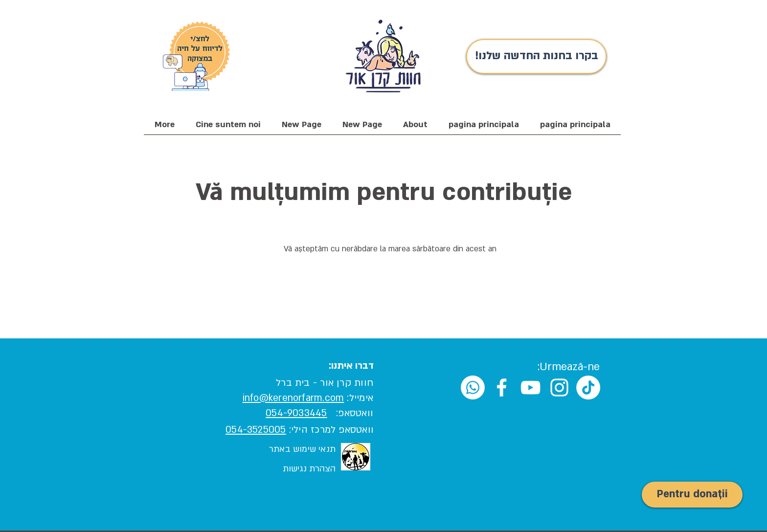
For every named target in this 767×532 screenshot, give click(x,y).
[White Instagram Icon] (559, 388)
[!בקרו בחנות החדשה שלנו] (536, 56)
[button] (228, 128)
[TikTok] (588, 388)
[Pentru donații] (692, 495)
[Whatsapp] (473, 388)
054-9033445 (296, 413)
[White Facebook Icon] (502, 388)
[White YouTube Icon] (530, 388)
